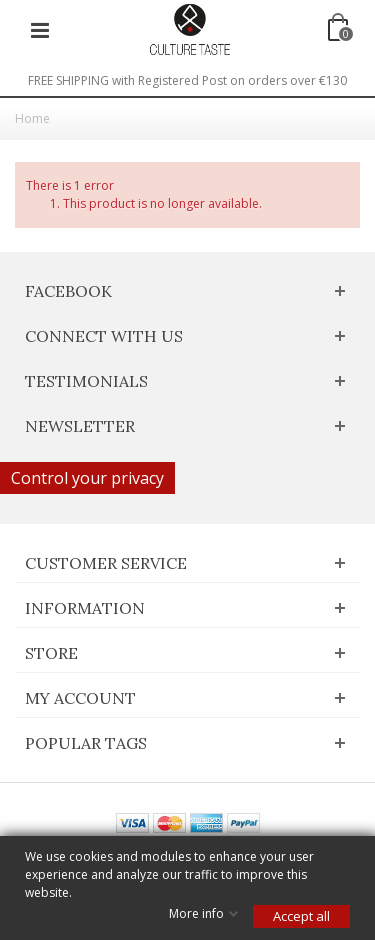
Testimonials (86, 381)
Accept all (301, 916)
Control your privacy (87, 478)
